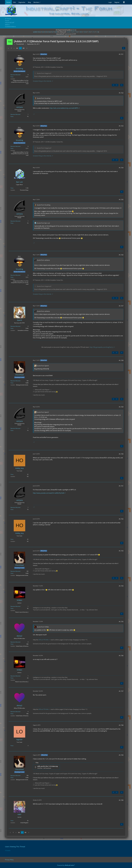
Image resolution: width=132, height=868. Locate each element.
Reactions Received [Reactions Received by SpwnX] (15, 326)
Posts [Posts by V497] (12, 821)
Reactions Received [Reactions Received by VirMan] (15, 606)
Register (117, 2)
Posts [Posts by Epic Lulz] (12, 188)
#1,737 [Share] (121, 691)
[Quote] (122, 85)
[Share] (124, 48)
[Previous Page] (8, 48)
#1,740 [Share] (121, 800)
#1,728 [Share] (121, 360)
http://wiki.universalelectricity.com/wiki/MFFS (64, 108)
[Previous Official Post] (113, 85)
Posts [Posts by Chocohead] (12, 383)
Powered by (66, 865)
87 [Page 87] (20, 48)
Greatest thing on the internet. (42, 81)
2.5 (46, 32)
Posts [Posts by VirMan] (12, 608)
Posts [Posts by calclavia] (12, 116)
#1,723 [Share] (121, 126)
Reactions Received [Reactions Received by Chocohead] (15, 381)
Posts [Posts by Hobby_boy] (12, 474)
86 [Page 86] (17, 48)
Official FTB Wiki (44, 640)
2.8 (56, 32)
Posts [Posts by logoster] (12, 746)
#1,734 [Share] (121, 586)
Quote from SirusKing (44, 98)
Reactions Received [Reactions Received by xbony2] (15, 642)
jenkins (73, 30)
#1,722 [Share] (121, 93)
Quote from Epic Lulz (43, 223)
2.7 (53, 32)
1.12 (97, 32)
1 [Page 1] (11, 48)
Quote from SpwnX (43, 366)
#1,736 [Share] (121, 656)
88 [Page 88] (24, 48)
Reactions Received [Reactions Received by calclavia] (15, 114)
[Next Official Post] (117, 85)
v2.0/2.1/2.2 (37, 32)
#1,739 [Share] (121, 755)
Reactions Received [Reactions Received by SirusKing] (15, 75)
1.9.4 (85, 32)
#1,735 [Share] (121, 622)
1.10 (89, 32)
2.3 (43, 32)
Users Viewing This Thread (15, 847)
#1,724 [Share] (121, 168)
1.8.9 (80, 32)
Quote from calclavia (43, 260)
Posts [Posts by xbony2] (12, 644)
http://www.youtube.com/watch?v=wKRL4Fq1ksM (48, 493)
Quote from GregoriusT (44, 73)
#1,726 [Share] (121, 255)
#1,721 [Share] (121, 54)
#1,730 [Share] (121, 454)
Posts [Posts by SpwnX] (12, 328)
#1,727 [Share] (121, 306)
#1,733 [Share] (121, 551)
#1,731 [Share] (121, 486)
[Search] (124, 2)
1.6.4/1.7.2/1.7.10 (72, 32)
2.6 (50, 32)
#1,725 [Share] (121, 199)
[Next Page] (27, 48)
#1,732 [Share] (121, 519)
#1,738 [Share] (121, 725)
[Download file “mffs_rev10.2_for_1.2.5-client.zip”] (46, 767)
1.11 (93, 32)
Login (110, 2)
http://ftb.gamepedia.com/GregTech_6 (101, 347)
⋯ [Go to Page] (14, 48)
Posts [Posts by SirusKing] (12, 77)
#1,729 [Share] (121, 407)
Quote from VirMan (43, 627)
